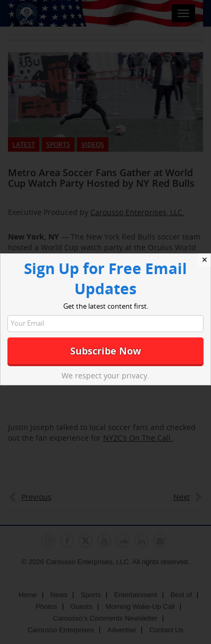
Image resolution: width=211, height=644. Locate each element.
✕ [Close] (205, 260)
